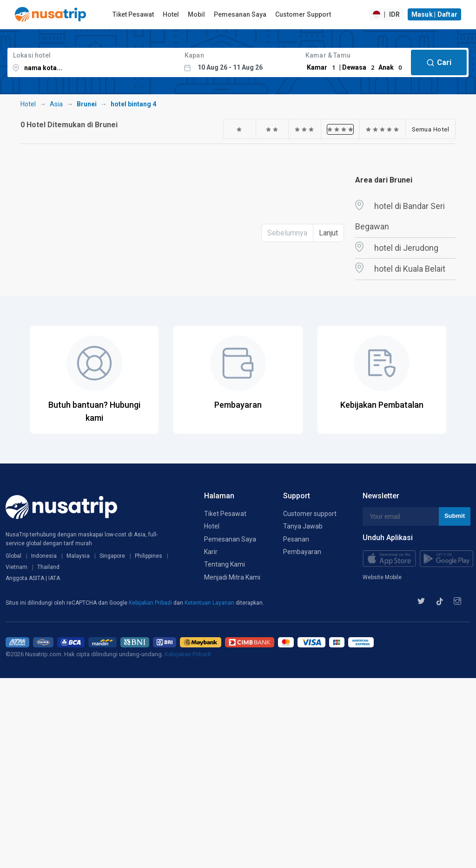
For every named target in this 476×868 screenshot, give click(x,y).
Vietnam (17, 567)
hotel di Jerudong (406, 248)
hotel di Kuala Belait (410, 269)
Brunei (87, 104)
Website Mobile (382, 577)
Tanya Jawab (303, 526)
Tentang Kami (225, 564)
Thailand (48, 567)
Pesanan (296, 539)
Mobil (196, 14)
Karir (211, 552)
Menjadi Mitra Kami (232, 577)
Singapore (112, 556)
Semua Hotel (431, 129)
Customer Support (303, 14)
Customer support (310, 514)
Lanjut (328, 233)
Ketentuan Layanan (210, 603)
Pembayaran (302, 552)
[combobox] (93, 62)
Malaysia (78, 556)
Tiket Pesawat (133, 14)
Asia (56, 104)
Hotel (171, 14)
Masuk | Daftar (435, 14)
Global (13, 556)
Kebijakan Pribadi (151, 603)
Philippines (149, 556)
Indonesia (44, 556)
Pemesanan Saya (240, 14)
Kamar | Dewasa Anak (356, 67)
